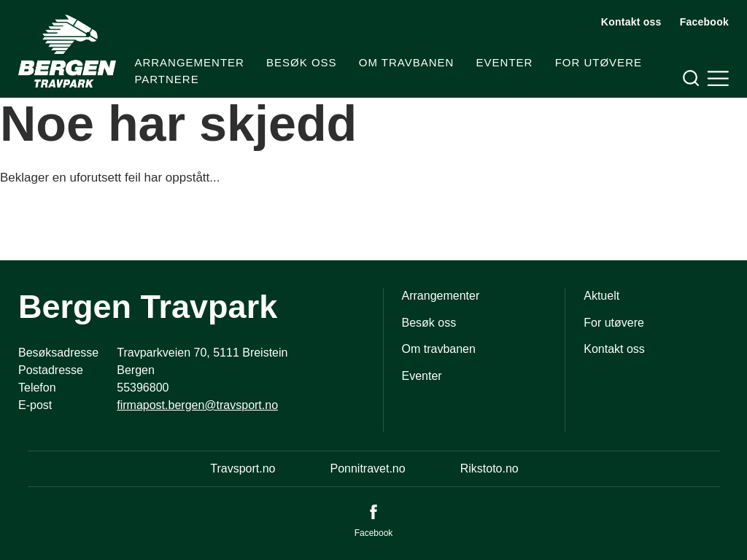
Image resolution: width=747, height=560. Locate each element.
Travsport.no (243, 468)
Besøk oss (302, 62)
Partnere (166, 79)
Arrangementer (189, 62)
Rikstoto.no (489, 468)
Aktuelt (601, 296)
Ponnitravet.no (367, 468)
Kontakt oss (631, 22)
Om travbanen (407, 62)
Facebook (704, 22)
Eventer (505, 62)
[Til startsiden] (67, 51)
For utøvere (599, 62)
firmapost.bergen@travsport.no (197, 405)
